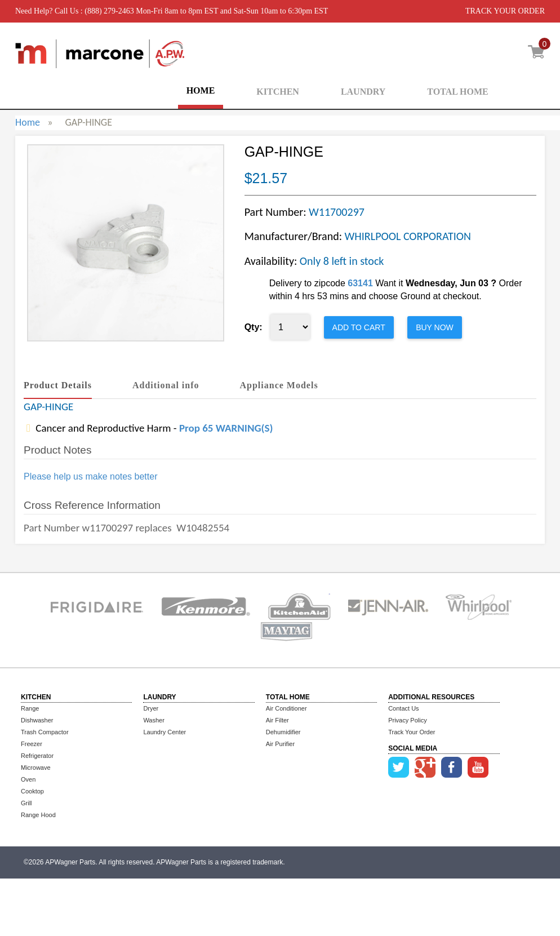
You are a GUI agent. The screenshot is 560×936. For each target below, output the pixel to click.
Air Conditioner (286, 708)
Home (28, 122)
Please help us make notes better (90, 476)
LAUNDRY (363, 92)
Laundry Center (165, 732)
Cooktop (32, 791)
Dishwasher (37, 720)
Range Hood (38, 815)
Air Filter (277, 720)
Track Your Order (412, 732)
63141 (360, 283)
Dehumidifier (283, 732)
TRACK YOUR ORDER (505, 11)
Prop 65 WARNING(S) (226, 428)
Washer (154, 720)
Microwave (36, 768)
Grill (26, 803)
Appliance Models (279, 385)
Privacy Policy (407, 720)
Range (30, 708)
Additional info (166, 385)
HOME (201, 90)
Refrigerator (37, 756)
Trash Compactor (45, 732)
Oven (28, 779)
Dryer (151, 708)
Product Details (58, 385)
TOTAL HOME (457, 92)
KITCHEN (278, 92)
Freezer (32, 744)
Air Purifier (280, 744)
